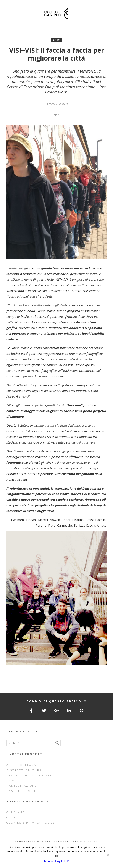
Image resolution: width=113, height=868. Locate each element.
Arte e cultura (21, 765)
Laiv (56, 40)
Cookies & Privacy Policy (31, 823)
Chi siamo (16, 812)
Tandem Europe (21, 791)
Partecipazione (22, 786)
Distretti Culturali (26, 770)
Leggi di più (62, 861)
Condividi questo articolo (57, 701)
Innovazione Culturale (29, 775)
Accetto (48, 861)
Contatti (15, 817)
